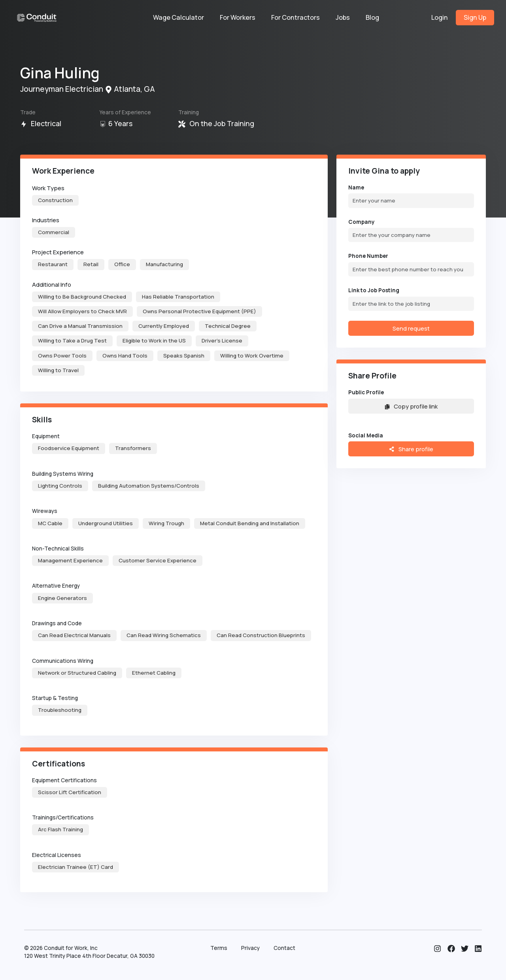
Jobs (343, 17)
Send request (411, 328)
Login (440, 17)
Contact (284, 948)
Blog (372, 17)
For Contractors (295, 17)
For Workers (238, 17)
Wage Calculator (178, 17)
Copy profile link (411, 406)
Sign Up (475, 17)
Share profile (411, 449)
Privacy (250, 948)
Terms (219, 948)
